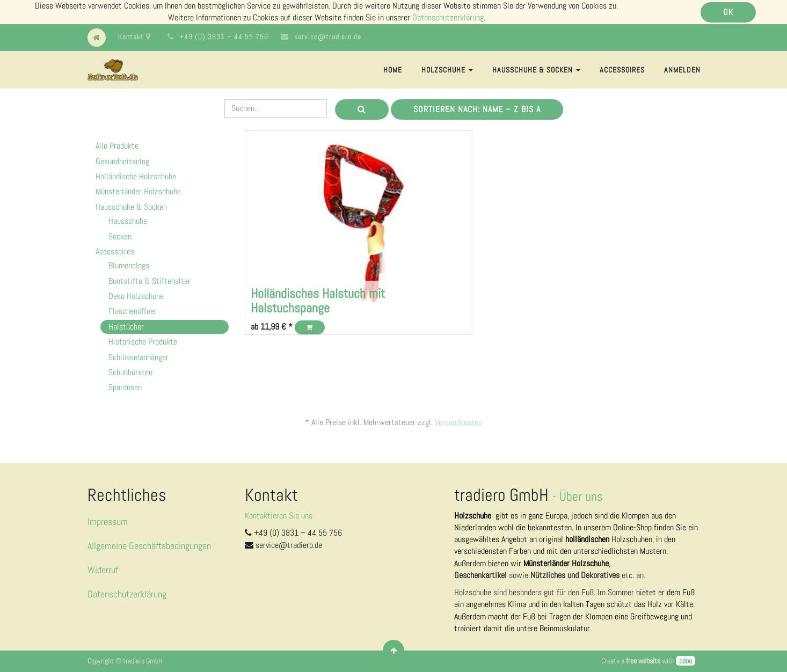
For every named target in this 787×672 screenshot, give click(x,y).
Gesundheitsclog (122, 161)
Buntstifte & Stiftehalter (150, 281)
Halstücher (126, 327)
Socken (120, 236)
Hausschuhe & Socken (131, 207)
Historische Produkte (143, 342)
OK (728, 12)
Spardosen (125, 387)
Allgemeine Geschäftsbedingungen (149, 546)
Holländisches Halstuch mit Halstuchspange (318, 300)
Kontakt (134, 36)
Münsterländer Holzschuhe (138, 191)
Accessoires (115, 251)
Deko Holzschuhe (136, 296)
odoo (686, 661)
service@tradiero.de (328, 36)
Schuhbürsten (130, 372)
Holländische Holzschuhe (136, 176)
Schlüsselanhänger (139, 357)
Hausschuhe (128, 221)
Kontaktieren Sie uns (279, 516)
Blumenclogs (129, 265)
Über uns (581, 496)
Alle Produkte (117, 146)
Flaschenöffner (133, 311)
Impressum (108, 521)
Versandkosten (458, 422)
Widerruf (103, 570)
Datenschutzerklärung (448, 17)
